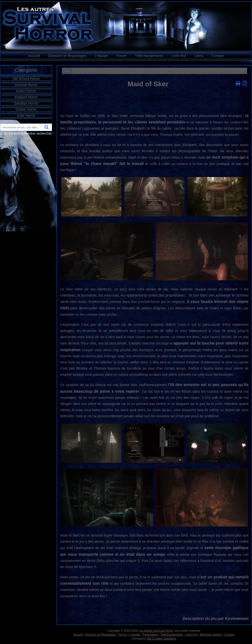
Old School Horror (26, 79)
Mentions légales (211, 635)
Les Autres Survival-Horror (156, 631)
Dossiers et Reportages (67, 56)
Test (67, 71)
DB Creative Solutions (161, 639)
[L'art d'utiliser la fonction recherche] (26, 133)
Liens (199, 56)
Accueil (34, 56)
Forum (121, 56)
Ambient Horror (26, 97)
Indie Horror (26, 116)
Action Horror (26, 91)
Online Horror (26, 109)
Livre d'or (179, 56)
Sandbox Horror (26, 103)
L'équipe (101, 56)
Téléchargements (149, 56)
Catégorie (26, 70)
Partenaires (150, 635)
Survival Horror (26, 85)
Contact (218, 56)
